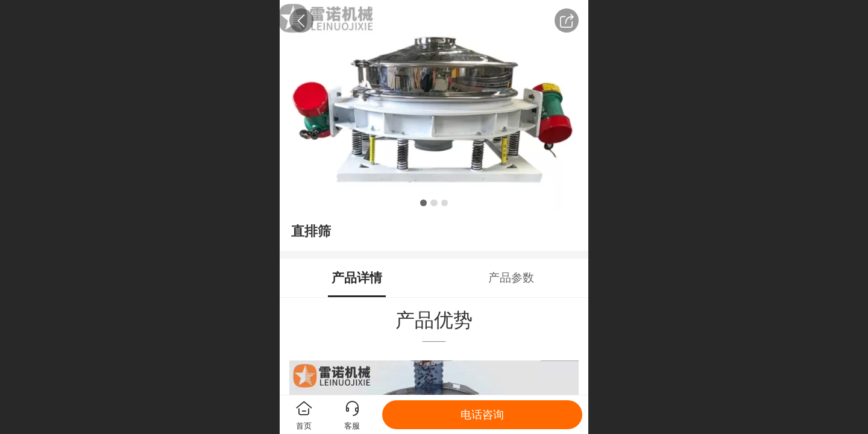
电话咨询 (482, 415)
